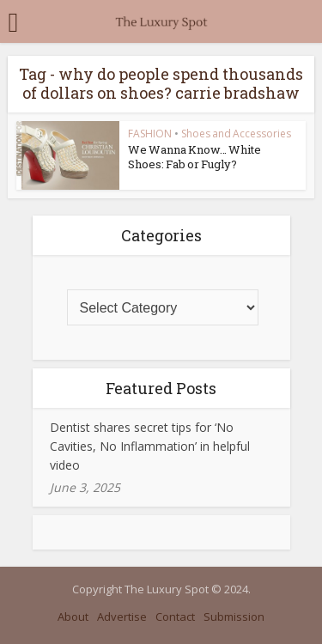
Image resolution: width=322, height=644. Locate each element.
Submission (234, 617)
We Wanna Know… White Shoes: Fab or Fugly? (194, 157)
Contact (175, 617)
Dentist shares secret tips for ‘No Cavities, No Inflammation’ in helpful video (150, 446)
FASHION (150, 134)
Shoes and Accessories (236, 134)
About (73, 617)
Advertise (122, 617)
